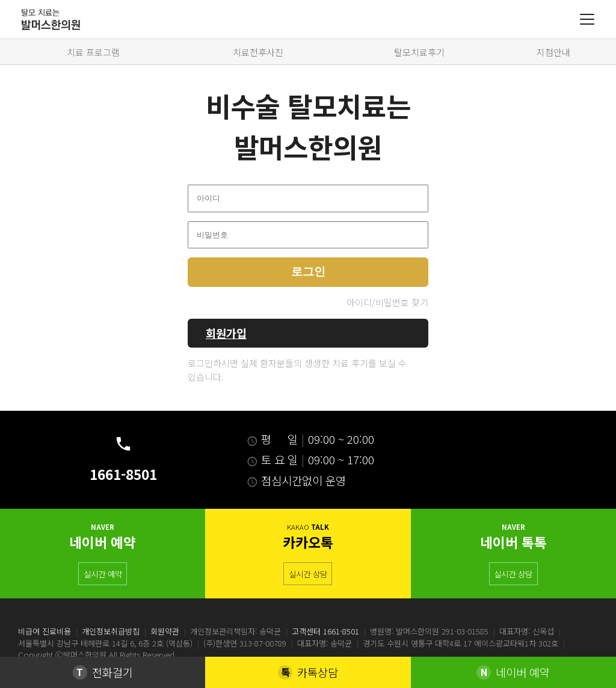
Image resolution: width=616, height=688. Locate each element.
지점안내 (553, 52)
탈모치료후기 (419, 52)
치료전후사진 (258, 52)
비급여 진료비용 (45, 631)
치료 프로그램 (93, 52)
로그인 (308, 272)
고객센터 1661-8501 (325, 631)
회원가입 (226, 333)
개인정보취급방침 (111, 631)
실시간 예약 (103, 574)
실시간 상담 (308, 574)
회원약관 (165, 631)
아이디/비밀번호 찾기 (387, 302)
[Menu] (587, 19)
